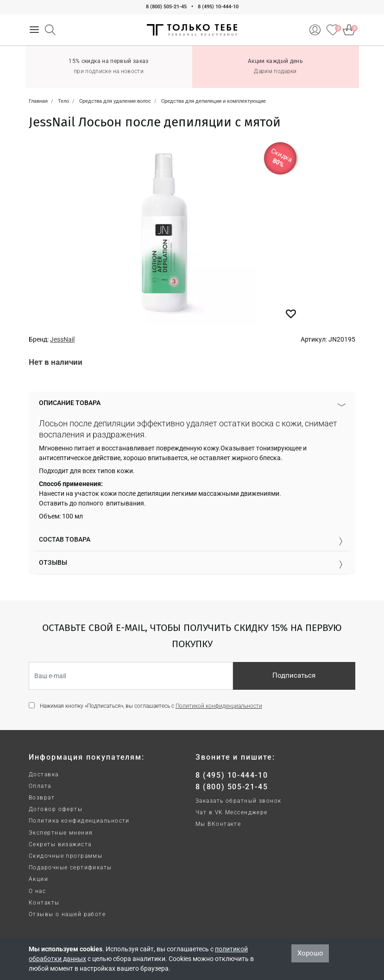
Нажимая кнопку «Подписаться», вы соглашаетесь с (151, 706)
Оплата (40, 786)
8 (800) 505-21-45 (166, 7)
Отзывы (53, 562)
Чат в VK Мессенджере (232, 812)
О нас (37, 891)
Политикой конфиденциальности (219, 706)
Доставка (44, 774)
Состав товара (65, 539)
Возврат (42, 798)
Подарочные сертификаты (70, 868)
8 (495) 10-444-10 (218, 7)
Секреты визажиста (60, 844)
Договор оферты (56, 809)
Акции (38, 879)
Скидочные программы (66, 856)
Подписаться (294, 675)
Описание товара (70, 403)
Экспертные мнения (61, 833)
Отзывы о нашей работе (67, 914)
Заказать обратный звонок (239, 801)
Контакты (44, 903)
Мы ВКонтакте (218, 824)
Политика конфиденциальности (79, 821)
